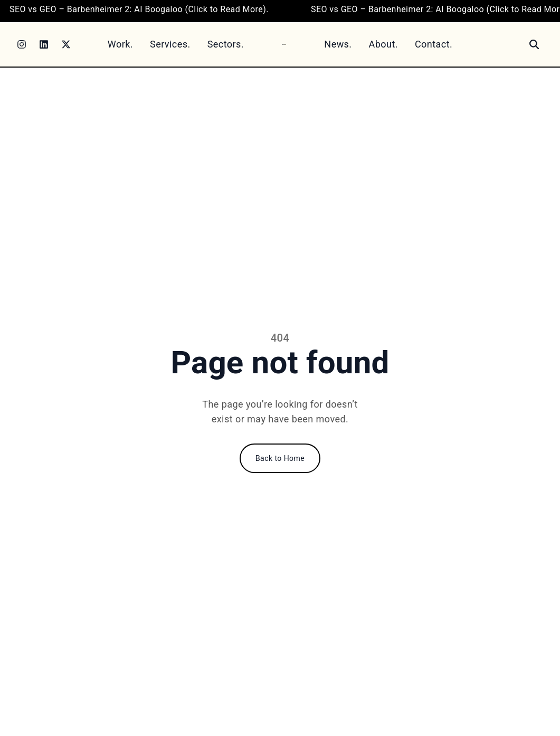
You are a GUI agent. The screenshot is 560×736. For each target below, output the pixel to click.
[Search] (534, 44)
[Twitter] (66, 44)
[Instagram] (22, 44)
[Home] (284, 44)
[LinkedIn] (44, 44)
